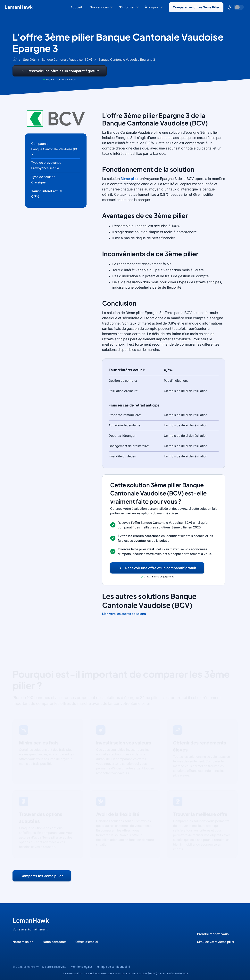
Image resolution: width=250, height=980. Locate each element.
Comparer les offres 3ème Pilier (196, 7)
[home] (19, 7)
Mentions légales (82, 967)
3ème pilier (130, 179)
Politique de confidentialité (113, 967)
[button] (101, 7)
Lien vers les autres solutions (124, 614)
